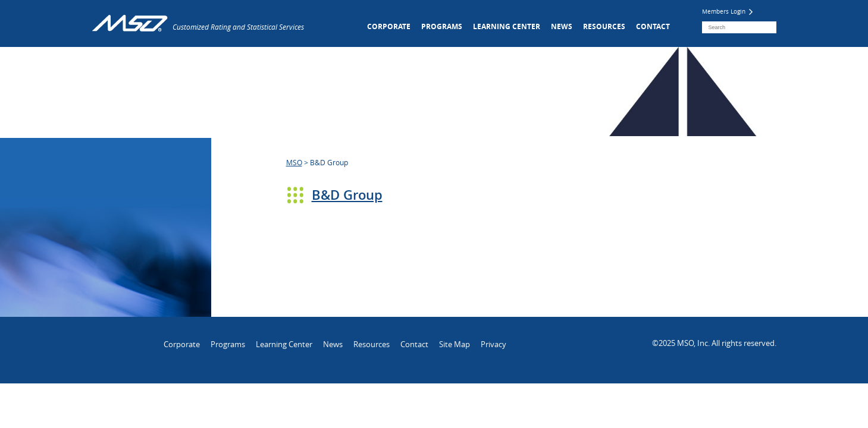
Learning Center (507, 26)
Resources (604, 26)
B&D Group (347, 195)
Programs (442, 26)
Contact (653, 26)
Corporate (389, 26)
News (562, 26)
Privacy (493, 344)
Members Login (727, 12)
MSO (294, 162)
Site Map (455, 344)
